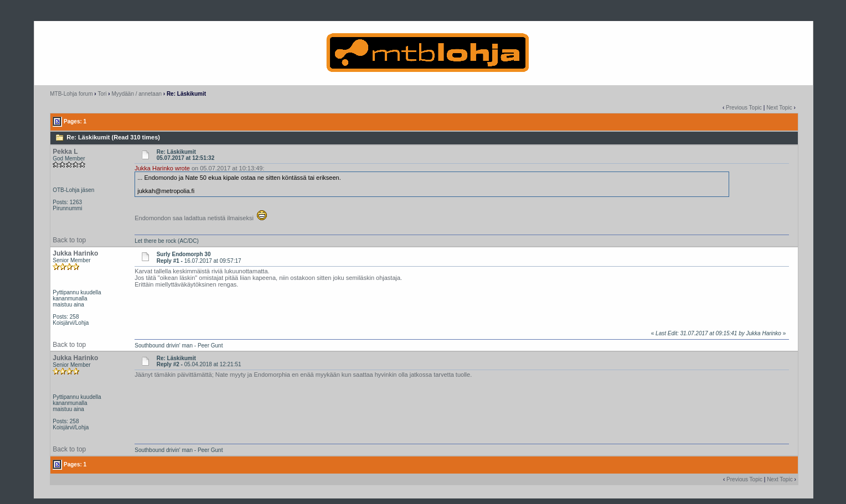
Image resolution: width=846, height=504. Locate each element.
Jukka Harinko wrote (162, 168)
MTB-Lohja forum (71, 94)
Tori (102, 94)
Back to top (69, 240)
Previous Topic (744, 108)
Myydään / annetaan (136, 94)
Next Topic (779, 108)
